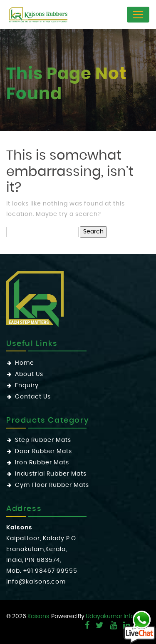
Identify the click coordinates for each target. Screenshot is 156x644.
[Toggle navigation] (138, 15)
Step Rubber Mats (43, 440)
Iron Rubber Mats (42, 463)
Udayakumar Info (110, 616)
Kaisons (38, 616)
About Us (29, 374)
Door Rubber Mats (43, 451)
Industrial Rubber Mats (51, 474)
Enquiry (27, 386)
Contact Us (33, 397)
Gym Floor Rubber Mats (52, 485)
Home (25, 363)
